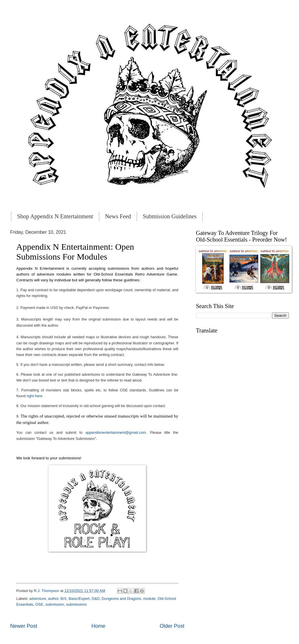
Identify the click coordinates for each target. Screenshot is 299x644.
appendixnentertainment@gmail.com (116, 432)
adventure (38, 599)
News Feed (118, 216)
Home (98, 626)
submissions (76, 604)
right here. (35, 396)
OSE (39, 604)
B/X (63, 599)
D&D (96, 599)
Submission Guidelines (170, 216)
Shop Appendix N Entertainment (55, 216)
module (149, 599)
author (53, 599)
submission (55, 604)
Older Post (172, 626)
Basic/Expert (79, 599)
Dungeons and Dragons (121, 599)
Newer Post (24, 626)
